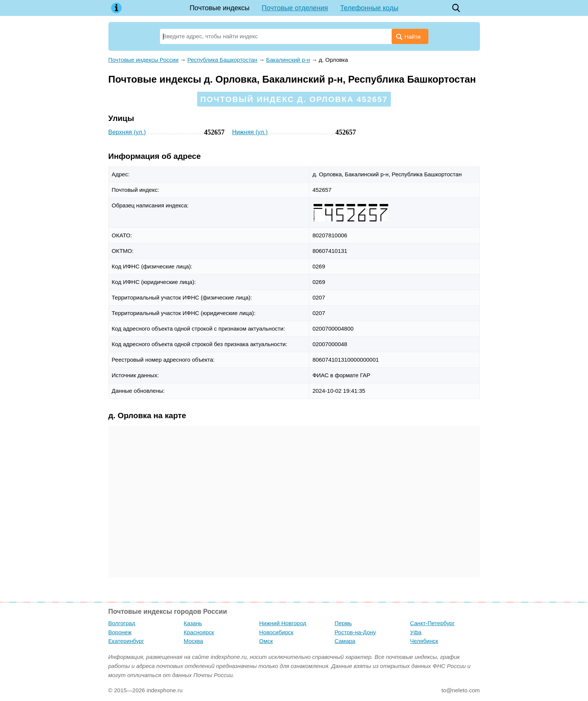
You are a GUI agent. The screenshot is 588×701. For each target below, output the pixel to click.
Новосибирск (277, 632)
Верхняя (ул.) (127, 132)
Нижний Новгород (283, 623)
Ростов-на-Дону (355, 632)
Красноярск (199, 632)
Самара (345, 641)
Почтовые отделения (295, 8)
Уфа (416, 632)
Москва (194, 641)
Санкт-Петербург (433, 623)
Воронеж (120, 632)
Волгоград (122, 623)
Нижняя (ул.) (250, 132)
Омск (266, 641)
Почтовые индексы (220, 8)
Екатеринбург (126, 641)
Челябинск (424, 641)
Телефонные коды (369, 8)
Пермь (343, 623)
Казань (193, 623)
